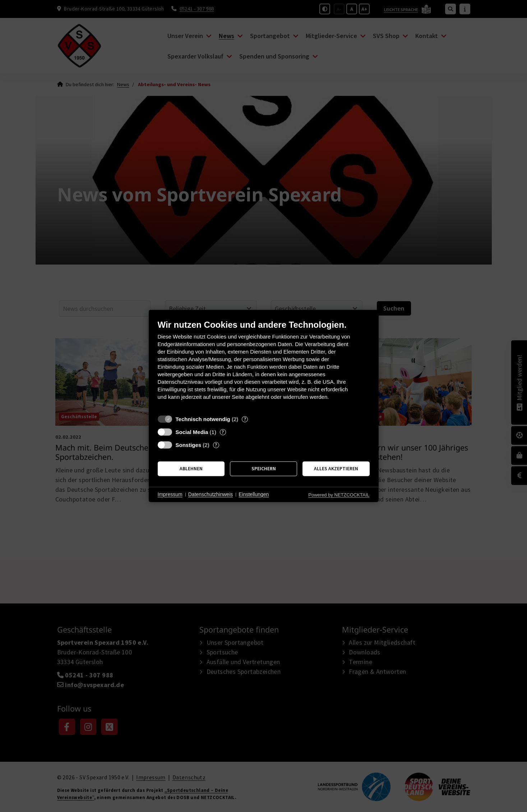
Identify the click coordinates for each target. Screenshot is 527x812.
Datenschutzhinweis (211, 494)
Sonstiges (189, 445)
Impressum (170, 494)
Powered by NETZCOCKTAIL (339, 495)
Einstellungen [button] (254, 494)
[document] (264, 365)
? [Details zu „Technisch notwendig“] (245, 419)
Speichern (264, 469)
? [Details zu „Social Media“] (223, 432)
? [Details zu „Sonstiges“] (216, 445)
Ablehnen (191, 469)
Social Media (192, 432)
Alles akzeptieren (336, 469)
